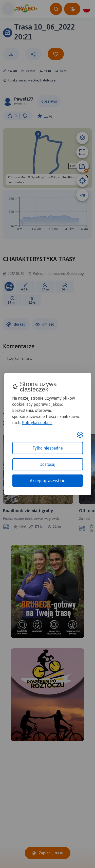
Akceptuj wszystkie (48, 481)
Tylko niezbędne (48, 448)
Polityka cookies (37, 423)
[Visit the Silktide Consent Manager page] (80, 435)
